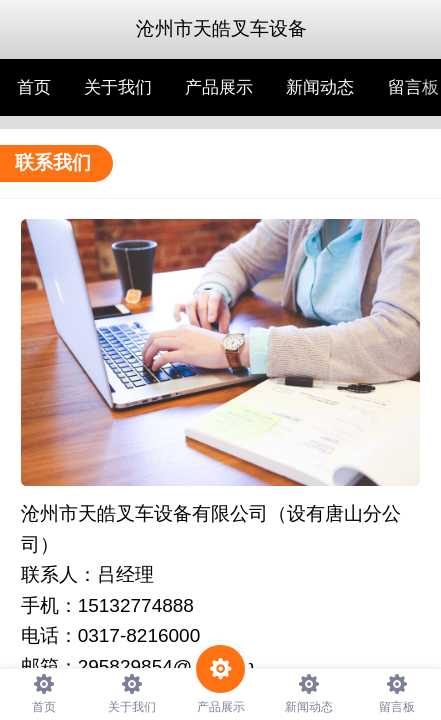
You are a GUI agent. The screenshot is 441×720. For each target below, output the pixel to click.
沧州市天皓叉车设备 (221, 28)
